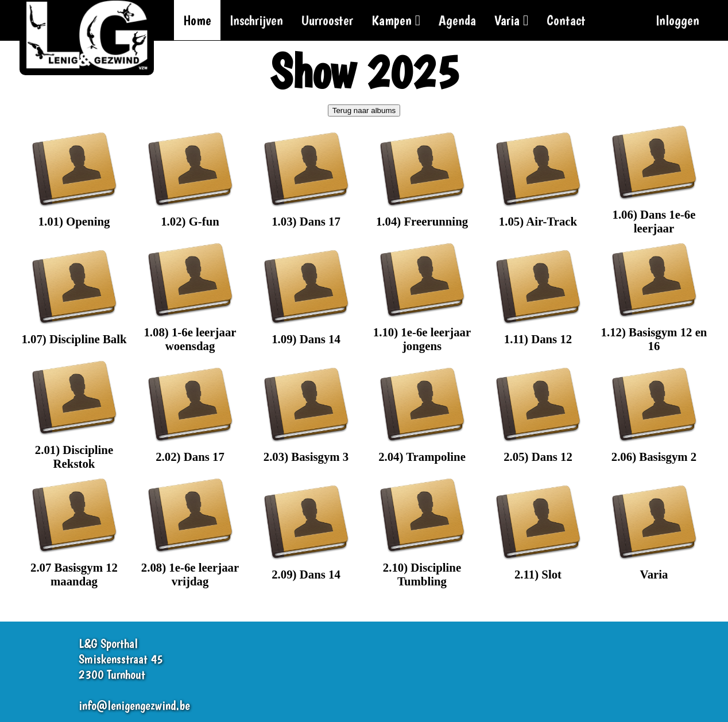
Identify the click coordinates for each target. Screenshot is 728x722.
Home (197, 20)
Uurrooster (327, 20)
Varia (511, 20)
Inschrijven (256, 20)
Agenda (457, 20)
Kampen (396, 20)
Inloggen (677, 20)
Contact (566, 20)
